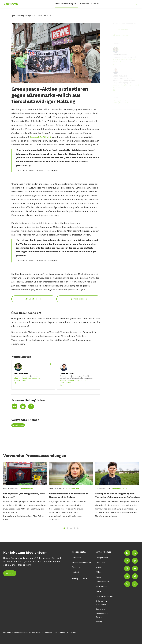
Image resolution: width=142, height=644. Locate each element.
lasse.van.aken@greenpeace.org (73, 380)
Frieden (99, 591)
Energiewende (102, 558)
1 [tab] (64, 530)
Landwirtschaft (18, 425)
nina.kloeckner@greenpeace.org (27, 378)
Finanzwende (101, 587)
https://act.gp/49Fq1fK (40, 137)
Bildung (99, 622)
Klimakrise (100, 563)
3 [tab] (71, 530)
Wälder (99, 572)
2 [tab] (68, 530)
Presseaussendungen (65, 4)
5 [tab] (78, 530)
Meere (98, 577)
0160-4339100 (20, 380)
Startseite (76, 558)
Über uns (85, 4)
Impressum (71, 632)
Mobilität (99, 567)
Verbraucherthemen (105, 596)
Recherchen (101, 609)
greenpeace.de (79, 579)
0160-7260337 (66, 383)
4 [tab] (74, 530)
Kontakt (95, 4)
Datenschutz (60, 632)
